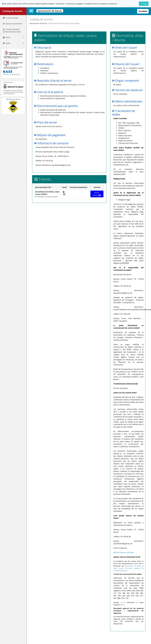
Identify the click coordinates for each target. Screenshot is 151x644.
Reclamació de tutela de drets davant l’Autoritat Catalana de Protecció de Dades (129, 568)
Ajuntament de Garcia (38, 23)
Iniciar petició (97, 194)
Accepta (144, 4)
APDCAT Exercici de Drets (124, 552)
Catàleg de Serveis (12, 11)
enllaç (122, 605)
